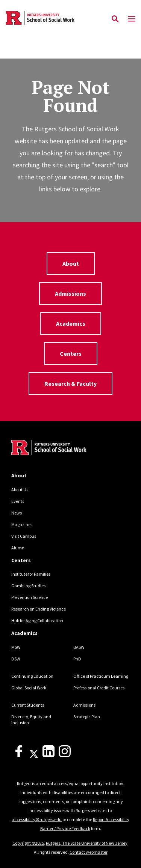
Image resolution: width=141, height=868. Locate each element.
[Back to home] (62, 448)
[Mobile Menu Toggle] (132, 19)
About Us (20, 490)
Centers (71, 354)
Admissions (70, 293)
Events (18, 501)
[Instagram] (65, 756)
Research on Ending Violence (39, 609)
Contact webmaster (89, 852)
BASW (79, 647)
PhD (77, 659)
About (71, 263)
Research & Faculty (70, 384)
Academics (71, 323)
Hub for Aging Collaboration (37, 621)
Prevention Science (30, 597)
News (17, 513)
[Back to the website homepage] (40, 18)
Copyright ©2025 (28, 843)
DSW (16, 659)
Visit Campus (24, 536)
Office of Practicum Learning (101, 676)
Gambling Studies (28, 586)
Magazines (22, 524)
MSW (16, 647)
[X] (34, 756)
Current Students (28, 705)
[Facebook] (19, 756)
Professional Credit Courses (99, 688)
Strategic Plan (87, 717)
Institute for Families (31, 574)
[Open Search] (115, 19)
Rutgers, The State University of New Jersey (87, 843)
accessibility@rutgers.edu (37, 819)
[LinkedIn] (49, 756)
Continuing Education (32, 676)
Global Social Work (29, 688)
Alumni (18, 548)
